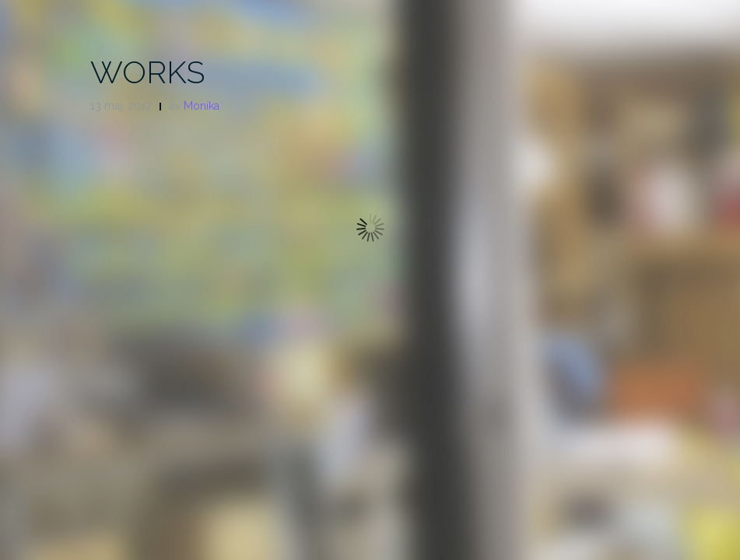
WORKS (147, 72)
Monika (202, 106)
